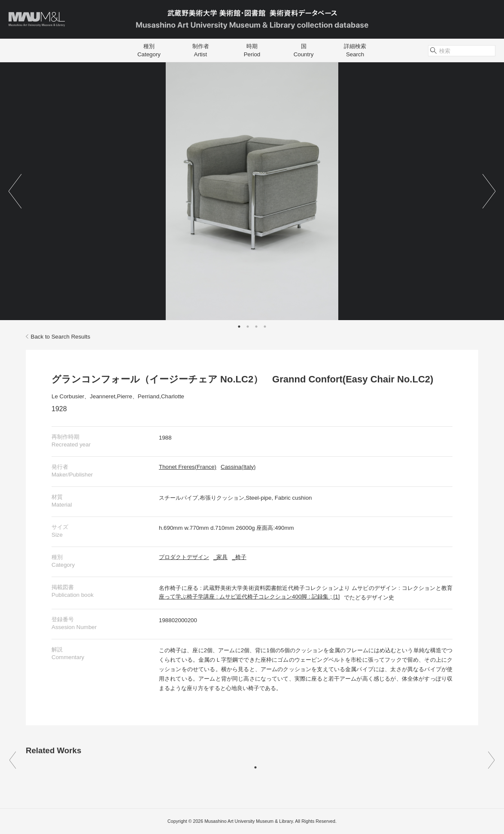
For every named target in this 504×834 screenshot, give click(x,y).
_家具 (220, 557)
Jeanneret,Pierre (111, 396)
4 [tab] (265, 327)
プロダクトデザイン (184, 557)
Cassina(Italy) (238, 467)
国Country (304, 50)
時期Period (252, 50)
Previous (15, 191)
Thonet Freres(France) (188, 467)
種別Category (149, 50)
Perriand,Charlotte (161, 396)
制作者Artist (201, 50)
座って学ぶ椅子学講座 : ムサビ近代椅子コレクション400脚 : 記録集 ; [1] (249, 597)
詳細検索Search (355, 50)
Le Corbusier (68, 396)
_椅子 (239, 557)
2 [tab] (248, 327)
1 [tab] (239, 327)
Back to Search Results (58, 337)
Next (489, 191)
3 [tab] (256, 327)
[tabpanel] (252, 191)
